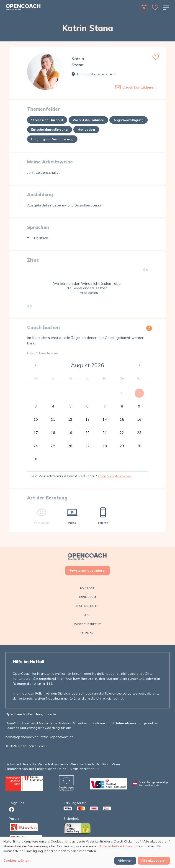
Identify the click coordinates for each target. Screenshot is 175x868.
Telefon (103, 516)
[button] (144, 7)
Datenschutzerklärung (117, 846)
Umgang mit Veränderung (52, 139)
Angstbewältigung (129, 120)
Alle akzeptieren (154, 860)
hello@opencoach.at (22, 737)
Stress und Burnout (47, 120)
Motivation (86, 130)
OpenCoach (15, 714)
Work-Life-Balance (88, 120)
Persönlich (41, 516)
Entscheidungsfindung (50, 130)
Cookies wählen (17, 860)
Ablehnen (125, 860)
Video (72, 516)
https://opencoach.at (57, 737)
